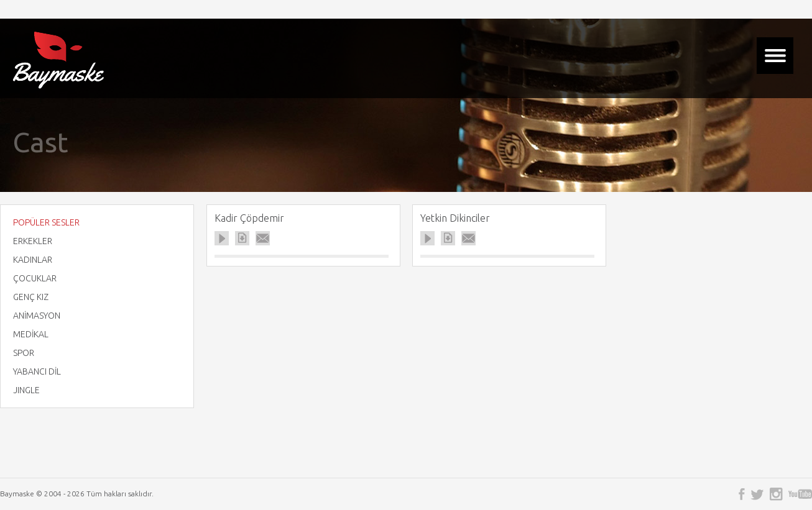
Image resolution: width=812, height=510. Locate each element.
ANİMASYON (37, 316)
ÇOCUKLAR (35, 278)
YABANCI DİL (37, 371)
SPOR (24, 353)
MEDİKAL (31, 334)
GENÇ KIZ (31, 297)
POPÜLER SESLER (46, 222)
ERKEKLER (33, 241)
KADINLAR (33, 260)
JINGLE (26, 390)
